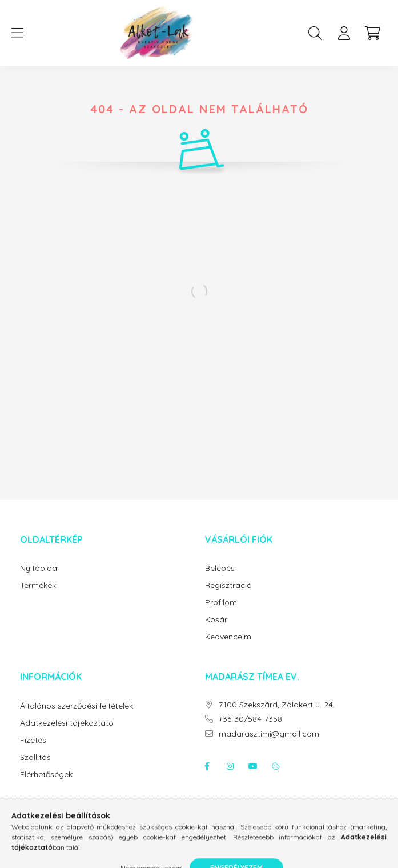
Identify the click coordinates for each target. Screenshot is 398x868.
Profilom (221, 603)
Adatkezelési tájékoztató (67, 723)
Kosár (216, 620)
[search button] (315, 33)
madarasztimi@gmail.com (269, 734)
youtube (253, 766)
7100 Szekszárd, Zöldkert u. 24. (277, 705)
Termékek (38, 585)
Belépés (220, 568)
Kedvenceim (228, 637)
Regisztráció (228, 585)
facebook (207, 766)
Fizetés (33, 740)
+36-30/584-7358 (250, 719)
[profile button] (344, 33)
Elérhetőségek (46, 775)
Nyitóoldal (39, 568)
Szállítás (35, 757)
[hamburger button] (17, 33)
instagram (230, 766)
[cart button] (372, 33)
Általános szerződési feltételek (77, 706)
